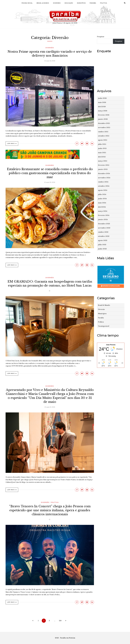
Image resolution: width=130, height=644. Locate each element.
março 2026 (103, 111)
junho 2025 (102, 148)
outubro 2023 (103, 232)
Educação (69, 3)
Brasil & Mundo (43, 3)
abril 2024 (102, 207)
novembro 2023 (104, 228)
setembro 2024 (104, 186)
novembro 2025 (104, 128)
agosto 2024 (103, 190)
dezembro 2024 (104, 174)
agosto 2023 (103, 240)
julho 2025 (102, 144)
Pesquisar (101, 37)
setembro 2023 (104, 236)
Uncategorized (104, 326)
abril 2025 (102, 157)
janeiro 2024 (103, 220)
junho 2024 (102, 199)
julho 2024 (102, 194)
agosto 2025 (103, 140)
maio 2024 (102, 203)
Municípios (81, 3)
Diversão (57, 3)
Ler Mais (11, 143)
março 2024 (103, 211)
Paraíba (93, 3)
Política (104, 3)
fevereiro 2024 (104, 215)
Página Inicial (27, 3)
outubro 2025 (103, 132)
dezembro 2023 (104, 224)
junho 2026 (102, 98)
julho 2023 (102, 245)
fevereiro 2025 (104, 165)
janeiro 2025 (103, 169)
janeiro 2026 (103, 119)
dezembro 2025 (104, 123)
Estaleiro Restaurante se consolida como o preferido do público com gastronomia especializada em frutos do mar (50, 173)
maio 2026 (102, 102)
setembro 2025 (104, 136)
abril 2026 (102, 107)
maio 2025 (102, 153)
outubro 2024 (103, 182)
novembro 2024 (104, 178)
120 (60, 621)
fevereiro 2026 (104, 115)
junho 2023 (102, 249)
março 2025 (103, 161)
